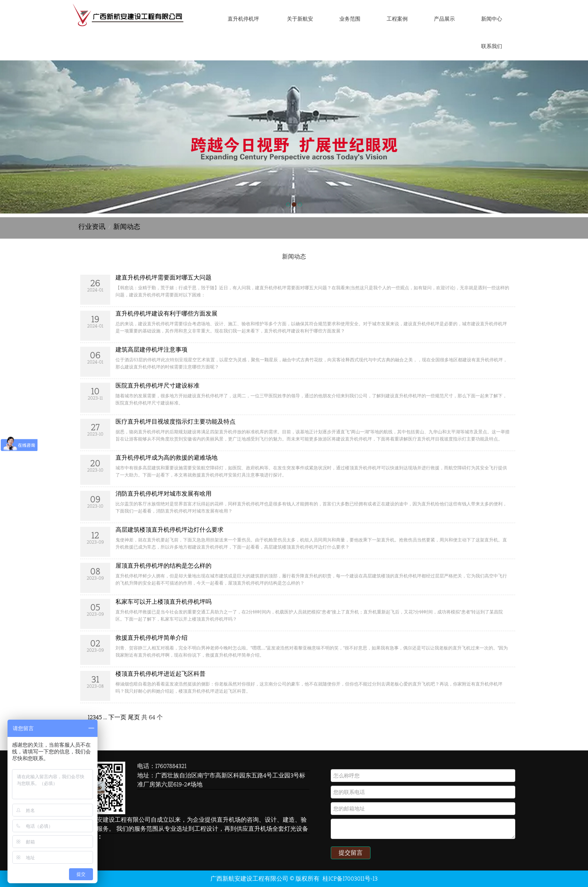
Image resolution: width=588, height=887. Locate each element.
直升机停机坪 (243, 19)
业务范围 (350, 19)
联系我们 (492, 46)
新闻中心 (492, 19)
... (105, 717)
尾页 (134, 717)
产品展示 (444, 19)
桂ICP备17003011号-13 (350, 879)
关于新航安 (300, 19)
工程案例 (397, 19)
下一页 (117, 717)
